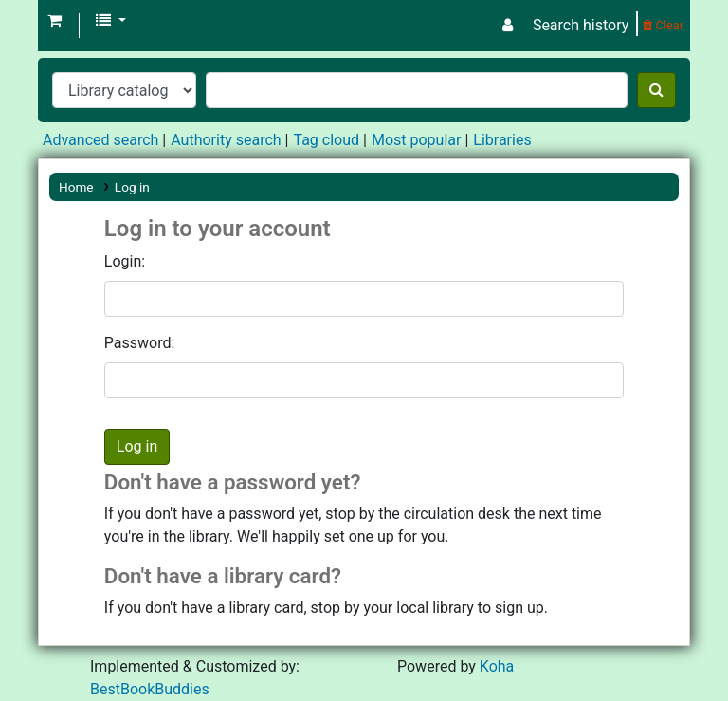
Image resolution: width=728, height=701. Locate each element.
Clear (663, 25)
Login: (125, 261)
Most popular (416, 140)
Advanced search (100, 140)
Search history (581, 25)
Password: (140, 343)
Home (76, 187)
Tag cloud (326, 140)
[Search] (656, 90)
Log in (132, 187)
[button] (55, 21)
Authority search (226, 140)
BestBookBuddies (150, 689)
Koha (497, 666)
